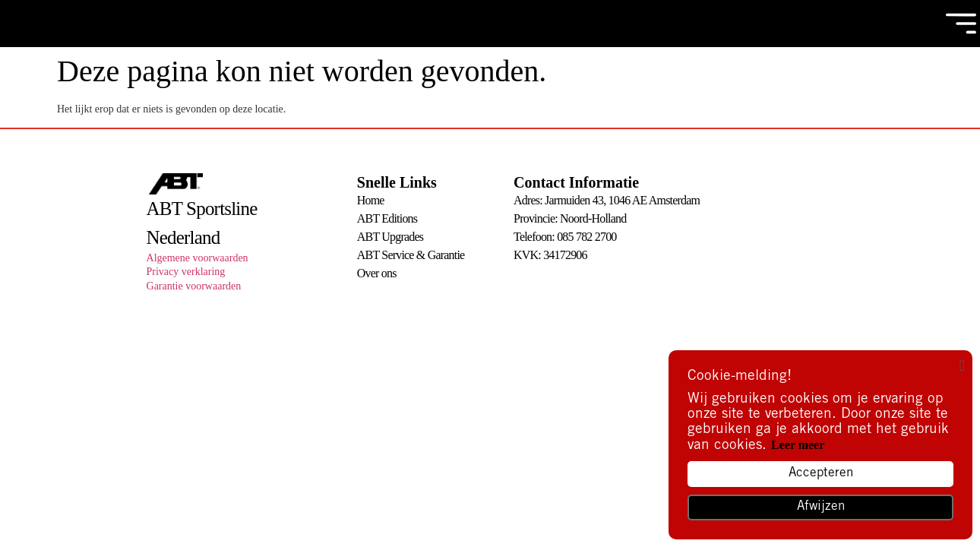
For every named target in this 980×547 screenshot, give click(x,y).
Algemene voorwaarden (198, 258)
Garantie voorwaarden (194, 286)
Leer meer (798, 445)
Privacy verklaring (186, 272)
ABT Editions (387, 218)
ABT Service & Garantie (411, 255)
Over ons (377, 273)
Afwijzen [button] (821, 507)
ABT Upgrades (390, 237)
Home (371, 200)
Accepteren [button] (821, 474)
